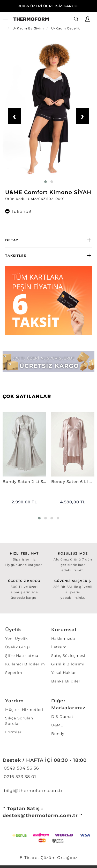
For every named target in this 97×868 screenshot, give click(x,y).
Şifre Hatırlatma (22, 656)
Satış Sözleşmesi (68, 656)
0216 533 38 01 (19, 777)
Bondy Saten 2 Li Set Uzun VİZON (24, 482)
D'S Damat (62, 717)
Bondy (58, 734)
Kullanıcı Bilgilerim (25, 664)
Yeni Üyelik (16, 639)
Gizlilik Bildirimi (68, 664)
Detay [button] (12, 240)
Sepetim (14, 673)
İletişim (59, 647)
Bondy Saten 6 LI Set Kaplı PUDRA (73, 482)
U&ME (57, 725)
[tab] (48, 240)
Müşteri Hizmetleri (24, 710)
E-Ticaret (29, 858)
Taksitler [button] (16, 256)
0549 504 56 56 (21, 768)
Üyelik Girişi (18, 647)
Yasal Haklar (64, 673)
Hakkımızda (63, 639)
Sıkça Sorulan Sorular (19, 721)
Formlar (13, 732)
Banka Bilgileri (66, 681)
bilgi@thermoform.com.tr (33, 791)
